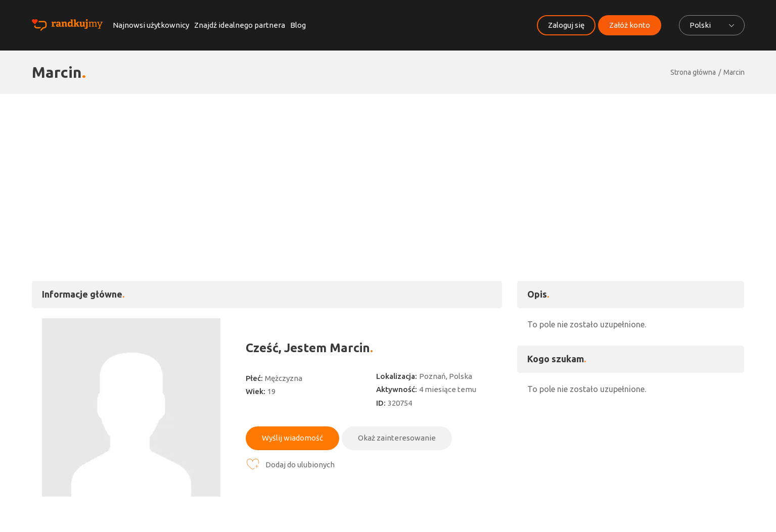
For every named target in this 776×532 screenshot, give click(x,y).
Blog (298, 25)
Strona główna (693, 72)
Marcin (734, 72)
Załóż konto (630, 25)
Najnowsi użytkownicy (151, 25)
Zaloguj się (566, 25)
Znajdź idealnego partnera (240, 25)
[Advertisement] (388, 170)
